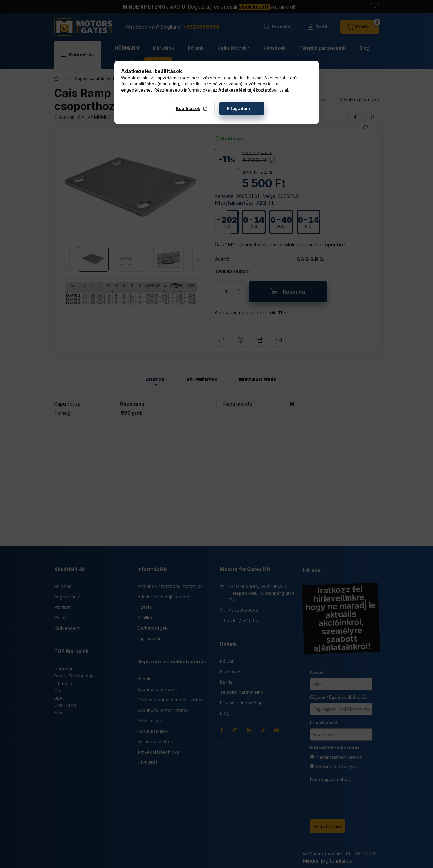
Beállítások (188, 108)
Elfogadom (238, 108)
